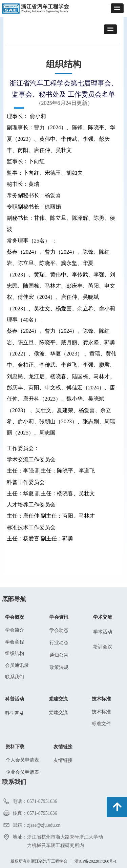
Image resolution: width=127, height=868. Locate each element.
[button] (117, 8)
